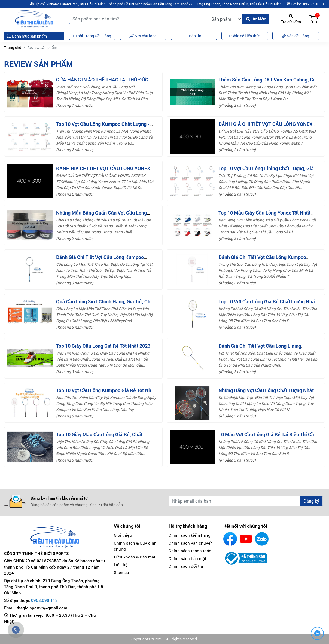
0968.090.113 (44, 600)
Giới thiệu (123, 535)
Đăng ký (311, 501)
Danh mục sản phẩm (27, 36)
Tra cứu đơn (291, 19)
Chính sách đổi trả (186, 566)
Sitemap (121, 572)
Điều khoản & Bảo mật (135, 557)
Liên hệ (121, 564)
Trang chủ (13, 48)
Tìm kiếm (256, 19)
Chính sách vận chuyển (191, 543)
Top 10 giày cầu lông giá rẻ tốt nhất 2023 (103, 346)
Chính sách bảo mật (187, 558)
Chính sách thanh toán (190, 551)
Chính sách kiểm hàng (190, 535)
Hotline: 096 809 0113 (305, 4)
